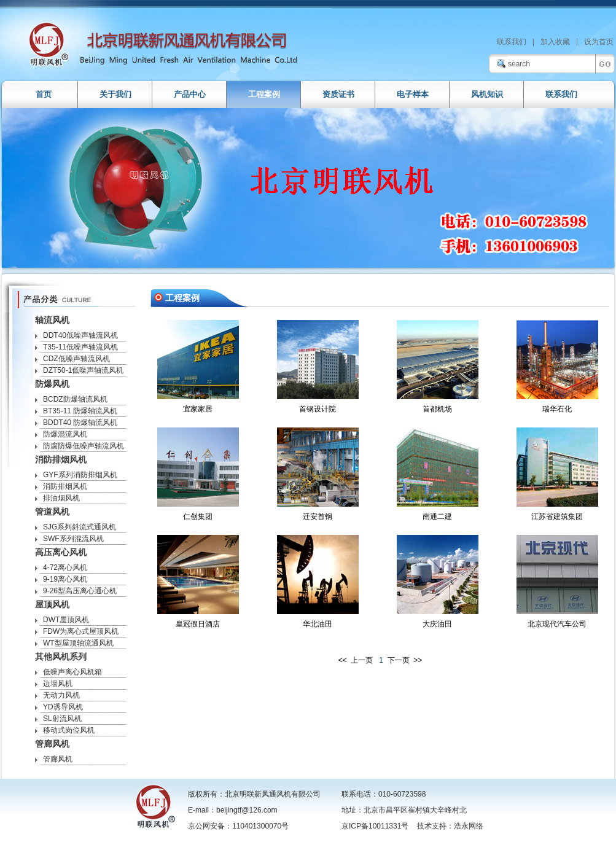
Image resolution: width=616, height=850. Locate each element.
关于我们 (115, 94)
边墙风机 (58, 684)
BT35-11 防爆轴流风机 (80, 411)
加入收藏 (555, 42)
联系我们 (512, 42)
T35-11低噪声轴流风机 (80, 347)
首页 (44, 94)
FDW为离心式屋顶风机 (81, 631)
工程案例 (264, 94)
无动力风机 (61, 695)
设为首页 (599, 42)
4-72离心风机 (65, 567)
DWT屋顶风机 (66, 620)
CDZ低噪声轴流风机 (76, 359)
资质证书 (338, 94)
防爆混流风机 (65, 434)
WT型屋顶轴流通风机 (78, 643)
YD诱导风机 (63, 707)
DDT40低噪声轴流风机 (80, 335)
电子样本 (413, 94)
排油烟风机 (61, 498)
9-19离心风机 (65, 579)
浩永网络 (469, 826)
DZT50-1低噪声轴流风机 (83, 370)
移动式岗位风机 (69, 730)
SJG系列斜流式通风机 (80, 527)
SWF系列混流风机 (73, 539)
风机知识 (487, 94)
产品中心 (190, 94)
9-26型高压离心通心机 (80, 591)
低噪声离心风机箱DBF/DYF (68, 673)
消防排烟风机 (65, 486)
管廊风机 (58, 759)
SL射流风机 (62, 719)
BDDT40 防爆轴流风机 (80, 423)
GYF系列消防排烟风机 (80, 475)
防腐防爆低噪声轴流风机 (84, 446)
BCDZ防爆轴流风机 (75, 399)
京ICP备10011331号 (375, 826)
